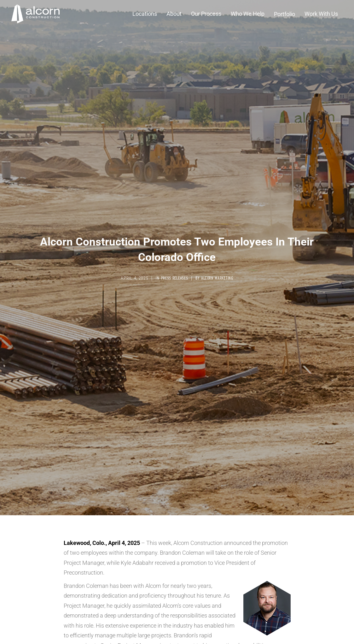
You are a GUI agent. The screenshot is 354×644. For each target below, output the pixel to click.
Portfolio (284, 14)
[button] (145, 14)
